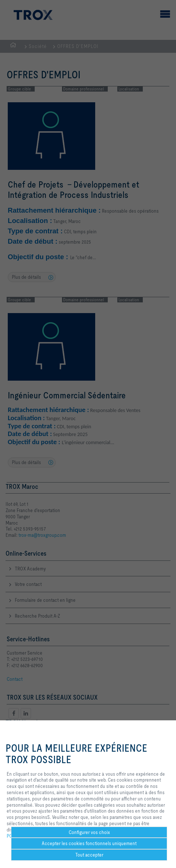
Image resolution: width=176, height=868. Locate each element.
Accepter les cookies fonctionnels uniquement (89, 843)
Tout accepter (89, 855)
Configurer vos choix (89, 832)
